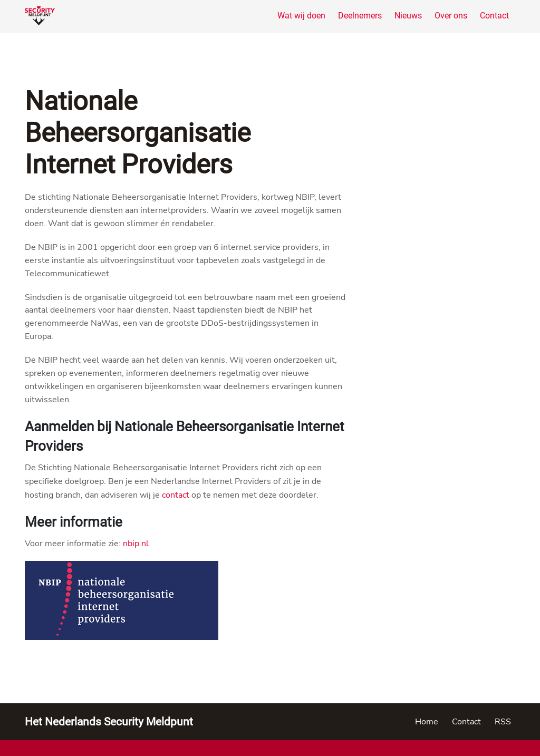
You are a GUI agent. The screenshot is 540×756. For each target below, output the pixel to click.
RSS (503, 722)
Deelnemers (360, 16)
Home (427, 722)
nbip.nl (136, 544)
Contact (494, 16)
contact (176, 495)
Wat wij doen (301, 16)
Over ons (451, 16)
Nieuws (408, 16)
